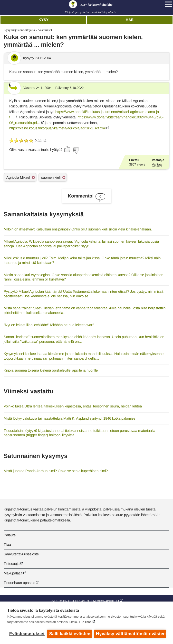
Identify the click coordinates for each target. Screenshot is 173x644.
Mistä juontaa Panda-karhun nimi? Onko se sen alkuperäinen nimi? (56, 471)
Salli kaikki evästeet (70, 634)
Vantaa (157, 164)
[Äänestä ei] (76, 150)
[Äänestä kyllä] (67, 149)
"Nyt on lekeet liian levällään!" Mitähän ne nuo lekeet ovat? (49, 325)
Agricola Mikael (18, 177)
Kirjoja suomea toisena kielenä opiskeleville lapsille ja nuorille (51, 370)
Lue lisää (85, 622)
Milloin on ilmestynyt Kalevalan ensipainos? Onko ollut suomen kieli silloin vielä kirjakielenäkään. (78, 229)
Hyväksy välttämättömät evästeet (131, 634)
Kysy (43, 20)
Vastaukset (45, 30)
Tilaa (7, 545)
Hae (130, 20)
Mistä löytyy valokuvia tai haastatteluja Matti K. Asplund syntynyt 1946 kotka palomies (69, 418)
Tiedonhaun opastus (19, 583)
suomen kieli (51, 177)
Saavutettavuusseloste (21, 554)
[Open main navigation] (168, 4)
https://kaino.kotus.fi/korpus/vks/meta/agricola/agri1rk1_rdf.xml (57, 128)
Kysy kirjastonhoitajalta (19, 30)
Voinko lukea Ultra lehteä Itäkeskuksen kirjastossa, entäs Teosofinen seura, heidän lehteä (73, 406)
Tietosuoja (12, 564)
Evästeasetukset (27, 634)
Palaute (10, 535)
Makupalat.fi (13, 573)
